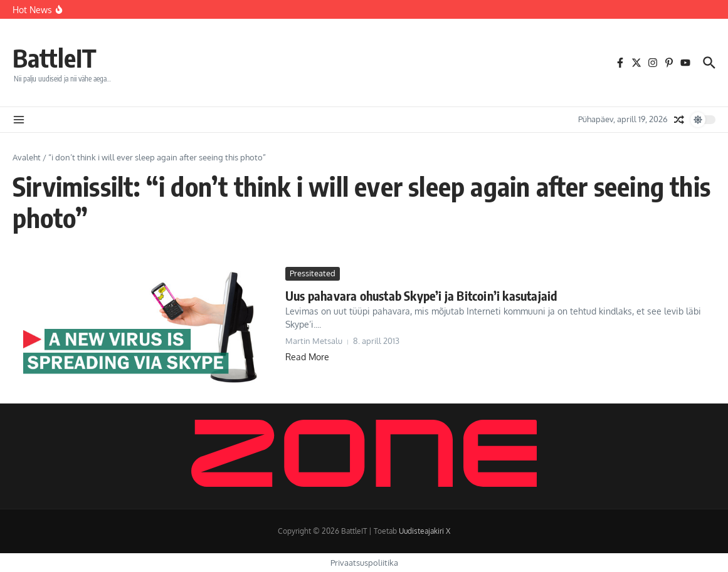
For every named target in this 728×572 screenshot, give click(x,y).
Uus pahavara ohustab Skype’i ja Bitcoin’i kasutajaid (421, 295)
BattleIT (55, 58)
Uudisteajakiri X (425, 531)
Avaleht (27, 157)
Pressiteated (313, 273)
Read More (307, 357)
